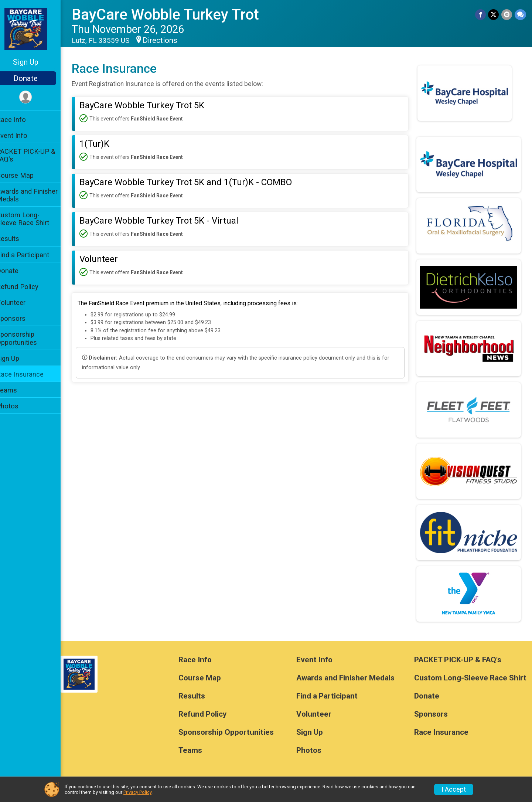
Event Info (21, 135)
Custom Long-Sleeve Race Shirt (32, 219)
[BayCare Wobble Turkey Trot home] (35, 28)
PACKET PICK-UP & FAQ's (35, 155)
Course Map (25, 175)
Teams (16, 390)
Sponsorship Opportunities (26, 338)
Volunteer (21, 303)
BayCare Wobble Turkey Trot (175, 15)
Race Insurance (30, 374)
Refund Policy (27, 287)
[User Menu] (35, 97)
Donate (35, 78)
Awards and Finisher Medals (37, 195)
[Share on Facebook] (481, 15)
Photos (17, 406)
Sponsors (21, 318)
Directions (170, 40)
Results (17, 239)
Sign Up (35, 62)
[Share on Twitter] (494, 15)
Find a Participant (32, 255)
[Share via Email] (507, 15)
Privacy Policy (137, 792)
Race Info (21, 120)
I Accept (454, 789)
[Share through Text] (520, 15)
